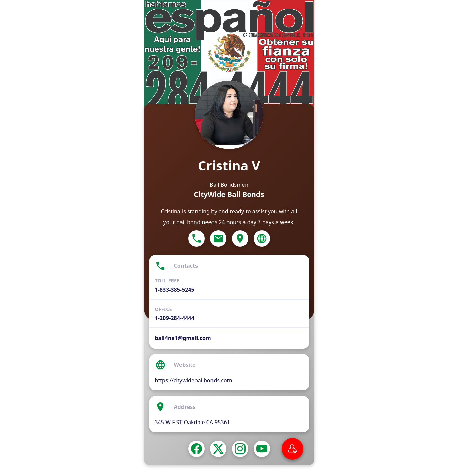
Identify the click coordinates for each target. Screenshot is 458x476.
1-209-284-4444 (175, 318)
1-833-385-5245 (175, 290)
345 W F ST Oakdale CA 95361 (193, 422)
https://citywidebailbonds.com (194, 380)
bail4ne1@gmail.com (183, 338)
